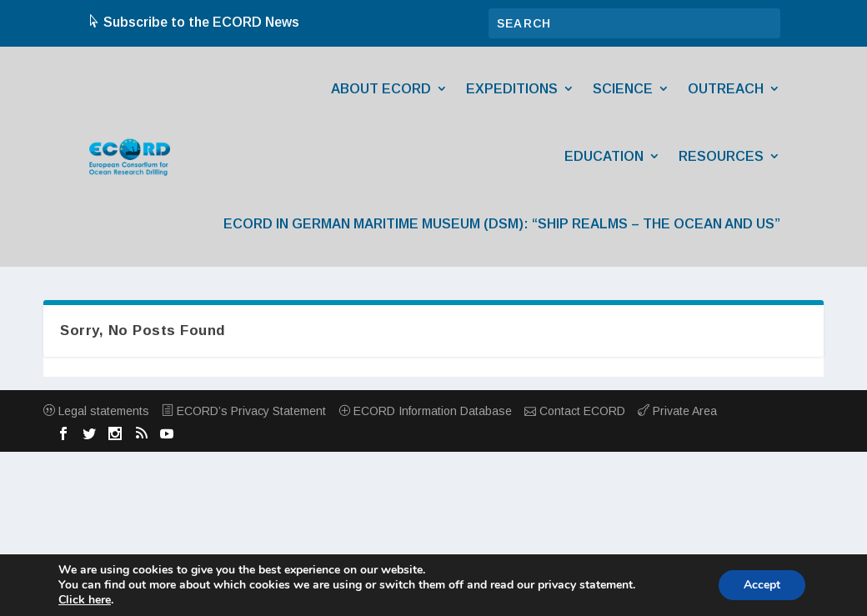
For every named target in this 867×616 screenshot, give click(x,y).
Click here (85, 600)
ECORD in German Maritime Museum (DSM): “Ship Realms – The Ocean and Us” (502, 224)
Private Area (677, 411)
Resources (721, 156)
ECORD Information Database (425, 411)
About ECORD (381, 89)
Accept (762, 585)
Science (623, 89)
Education (604, 156)
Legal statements (96, 411)
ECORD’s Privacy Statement (244, 411)
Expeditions (512, 89)
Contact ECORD (575, 411)
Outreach (726, 89)
